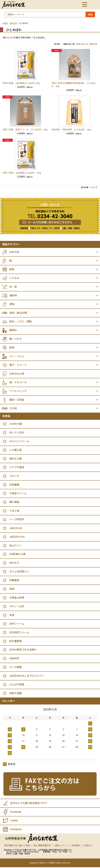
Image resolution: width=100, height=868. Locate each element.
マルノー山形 (17, 607)
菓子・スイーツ (18, 365)
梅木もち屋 (16, 459)
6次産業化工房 (17, 555)
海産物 (13, 296)
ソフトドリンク (18, 391)
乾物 (12, 348)
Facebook (16, 813)
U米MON (14, 659)
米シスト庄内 (17, 433)
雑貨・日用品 (17, 400)
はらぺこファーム (19, 442)
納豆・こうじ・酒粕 (20, 322)
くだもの (14, 278)
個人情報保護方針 (42, 846)
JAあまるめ (16, 529)
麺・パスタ (16, 339)
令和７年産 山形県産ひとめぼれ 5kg (22, 173)
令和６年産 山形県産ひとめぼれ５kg (21, 83)
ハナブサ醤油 (17, 468)
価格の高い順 (82, 44)
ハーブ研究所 (17, 520)
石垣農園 (14, 485)
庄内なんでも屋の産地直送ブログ (29, 804)
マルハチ (14, 476)
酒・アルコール (18, 383)
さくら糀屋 (16, 668)
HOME (5, 23)
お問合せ (88, 846)
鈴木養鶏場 (16, 642)
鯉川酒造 (14, 503)
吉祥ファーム (17, 624)
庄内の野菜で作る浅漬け (23, 650)
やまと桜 (14, 511)
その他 (13, 409)
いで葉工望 (16, 450)
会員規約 (76, 846)
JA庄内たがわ (17, 537)
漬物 (12, 304)
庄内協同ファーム (19, 633)
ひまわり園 (16, 424)
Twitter (14, 821)
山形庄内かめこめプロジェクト (27, 677)
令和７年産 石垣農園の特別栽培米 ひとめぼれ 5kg (73, 85)
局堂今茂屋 (16, 694)
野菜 (12, 269)
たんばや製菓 (17, 685)
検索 (90, 15)
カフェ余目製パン (19, 572)
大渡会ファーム (18, 494)
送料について (61, 846)
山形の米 (13, 23)
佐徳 (12, 590)
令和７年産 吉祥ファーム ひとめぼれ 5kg (25, 130)
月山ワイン (16, 546)
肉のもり (14, 563)
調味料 (13, 330)
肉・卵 (13, 287)
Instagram (16, 830)
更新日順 (93, 44)
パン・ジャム (17, 356)
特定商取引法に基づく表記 (17, 846)
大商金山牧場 (17, 598)
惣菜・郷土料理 (18, 313)
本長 (12, 616)
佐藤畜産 (14, 581)
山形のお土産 (17, 374)
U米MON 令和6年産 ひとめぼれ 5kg (71, 130)
